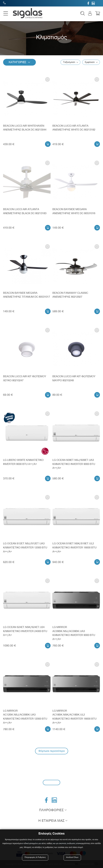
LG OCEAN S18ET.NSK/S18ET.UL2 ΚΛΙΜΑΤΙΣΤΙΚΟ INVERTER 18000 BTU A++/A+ (74, 548)
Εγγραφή (52, 782)
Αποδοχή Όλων (72, 857)
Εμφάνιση (90, 62)
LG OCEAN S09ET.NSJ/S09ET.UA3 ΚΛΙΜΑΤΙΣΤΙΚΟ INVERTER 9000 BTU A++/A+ (74, 464)
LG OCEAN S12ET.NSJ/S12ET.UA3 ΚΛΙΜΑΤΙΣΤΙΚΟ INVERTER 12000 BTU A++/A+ (25, 548)
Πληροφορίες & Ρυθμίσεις (35, 857)
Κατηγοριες (18, 62)
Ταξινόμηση (69, 62)
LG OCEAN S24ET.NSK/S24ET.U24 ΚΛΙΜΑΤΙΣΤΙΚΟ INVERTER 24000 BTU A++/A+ (25, 631)
